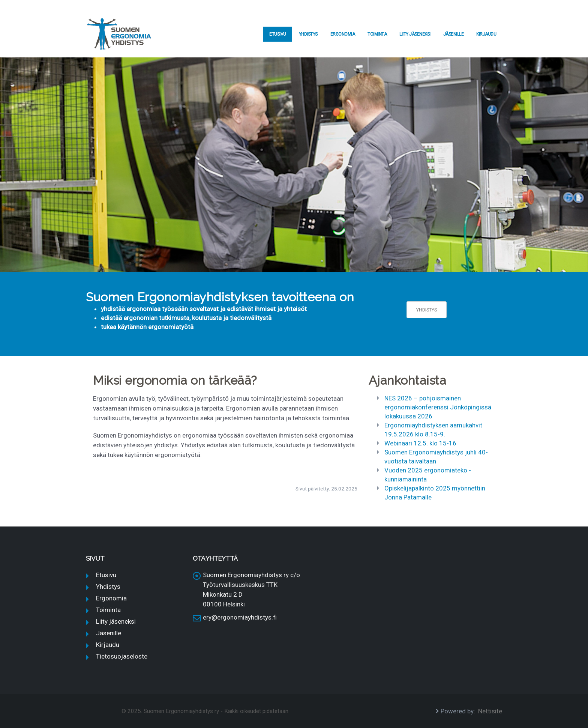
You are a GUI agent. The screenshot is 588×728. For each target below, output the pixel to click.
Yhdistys (308, 34)
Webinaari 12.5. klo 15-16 (420, 443)
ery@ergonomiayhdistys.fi (240, 617)
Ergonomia (343, 34)
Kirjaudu (486, 34)
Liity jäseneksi (415, 34)
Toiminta (377, 34)
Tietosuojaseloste (122, 656)
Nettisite (490, 711)
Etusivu (278, 34)
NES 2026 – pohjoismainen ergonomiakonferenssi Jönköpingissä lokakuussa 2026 (438, 407)
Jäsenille (454, 34)
